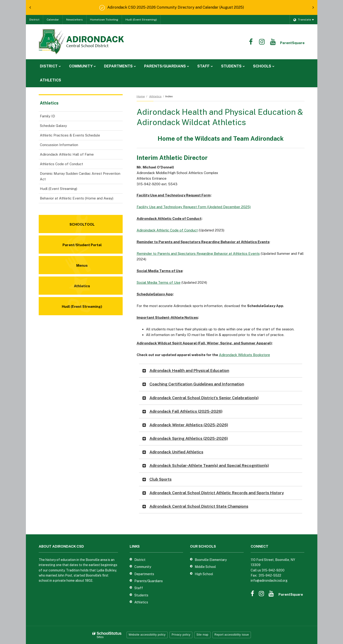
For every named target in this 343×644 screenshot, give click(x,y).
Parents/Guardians (149, 581)
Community (143, 567)
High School (204, 574)
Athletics (155, 96)
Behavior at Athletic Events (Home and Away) (77, 198)
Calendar (53, 20)
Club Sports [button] (161, 479)
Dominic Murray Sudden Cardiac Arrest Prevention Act (80, 176)
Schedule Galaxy (53, 126)
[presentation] (30, 7)
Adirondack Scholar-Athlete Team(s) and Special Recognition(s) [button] (209, 465)
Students (141, 595)
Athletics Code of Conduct (61, 164)
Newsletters (74, 20)
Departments (144, 574)
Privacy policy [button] (181, 635)
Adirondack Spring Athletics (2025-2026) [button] (189, 438)
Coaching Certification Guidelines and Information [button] (197, 384)
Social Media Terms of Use (159, 282)
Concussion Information (59, 145)
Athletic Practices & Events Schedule (70, 135)
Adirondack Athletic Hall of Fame (67, 154)
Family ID (47, 116)
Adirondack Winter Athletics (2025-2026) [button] (189, 425)
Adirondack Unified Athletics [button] (176, 452)
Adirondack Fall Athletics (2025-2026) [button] (186, 411)
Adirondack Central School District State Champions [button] (199, 506)
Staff (139, 588)
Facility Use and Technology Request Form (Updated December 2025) (194, 207)
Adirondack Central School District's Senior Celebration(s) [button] (204, 398)
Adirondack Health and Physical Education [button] (189, 371)
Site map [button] (202, 635)
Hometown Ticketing (104, 20)
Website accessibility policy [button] (147, 635)
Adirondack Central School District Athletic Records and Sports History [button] (217, 493)
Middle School (205, 567)
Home (141, 96)
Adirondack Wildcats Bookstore (244, 355)
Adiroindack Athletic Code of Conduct (167, 230)
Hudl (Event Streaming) (141, 20)
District (34, 20)
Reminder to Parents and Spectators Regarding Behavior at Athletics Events (198, 254)
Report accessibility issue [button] (232, 635)
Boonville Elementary (211, 560)
